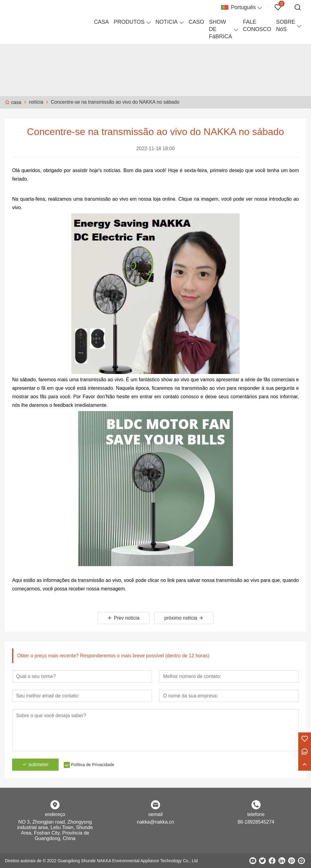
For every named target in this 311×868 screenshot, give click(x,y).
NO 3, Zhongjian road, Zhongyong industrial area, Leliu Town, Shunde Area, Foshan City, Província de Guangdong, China (55, 830)
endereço (55, 814)
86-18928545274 (256, 822)
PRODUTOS (129, 22)
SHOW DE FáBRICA (220, 29)
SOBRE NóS (286, 26)
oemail (155, 814)
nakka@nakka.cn (155, 822)
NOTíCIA (167, 22)
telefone (256, 814)
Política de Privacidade (93, 765)
